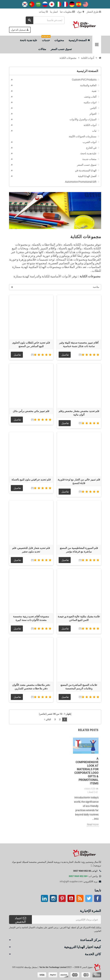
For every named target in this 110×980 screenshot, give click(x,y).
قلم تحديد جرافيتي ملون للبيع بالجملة (31, 480)
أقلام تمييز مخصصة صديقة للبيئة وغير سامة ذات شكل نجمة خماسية (79, 344)
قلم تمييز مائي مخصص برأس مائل (31, 411)
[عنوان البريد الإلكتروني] (67, 920)
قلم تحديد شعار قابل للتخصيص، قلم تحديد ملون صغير (31, 550)
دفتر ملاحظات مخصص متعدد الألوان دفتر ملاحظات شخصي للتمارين (31, 687)
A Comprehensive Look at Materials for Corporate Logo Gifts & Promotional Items (86, 771)
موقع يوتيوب (71, 898)
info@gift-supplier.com (71, 881)
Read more (93, 824)
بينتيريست (62, 898)
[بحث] (45, 20)
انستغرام (53, 898)
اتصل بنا (54, 12)
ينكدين (44, 898)
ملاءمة (96, 287)
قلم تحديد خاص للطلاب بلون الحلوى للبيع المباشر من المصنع (31, 344)
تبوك (81, 12)
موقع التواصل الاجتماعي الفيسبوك (98, 898)
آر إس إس (80, 898)
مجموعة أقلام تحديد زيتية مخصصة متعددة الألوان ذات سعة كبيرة (31, 618)
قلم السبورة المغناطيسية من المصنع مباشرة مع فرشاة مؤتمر (79, 550)
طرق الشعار (94, 12)
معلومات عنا (67, 12)
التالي (47, 719)
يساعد (43, 12)
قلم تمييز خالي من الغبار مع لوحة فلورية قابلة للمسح (79, 481)
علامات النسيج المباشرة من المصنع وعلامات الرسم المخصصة (79, 687)
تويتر (89, 898)
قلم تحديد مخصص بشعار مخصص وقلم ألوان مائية (79, 413)
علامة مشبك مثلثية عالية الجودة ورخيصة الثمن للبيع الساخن (79, 618)
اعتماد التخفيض (20, 920)
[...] (92, 866)
